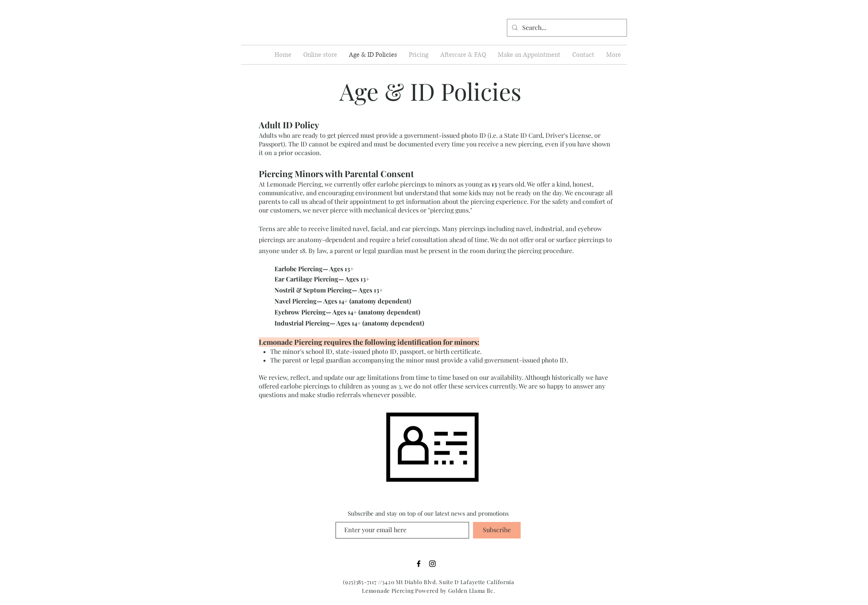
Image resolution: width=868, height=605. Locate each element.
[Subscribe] (497, 530)
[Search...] (566, 28)
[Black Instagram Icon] (432, 564)
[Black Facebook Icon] (419, 564)
